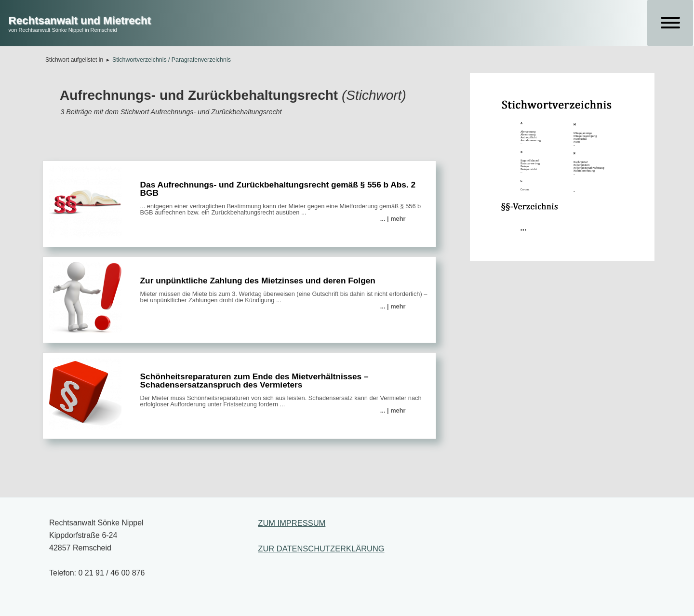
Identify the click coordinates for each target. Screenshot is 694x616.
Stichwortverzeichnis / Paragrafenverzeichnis (172, 60)
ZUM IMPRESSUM (292, 523)
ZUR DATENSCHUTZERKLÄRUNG (321, 549)
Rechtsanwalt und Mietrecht (80, 20)
